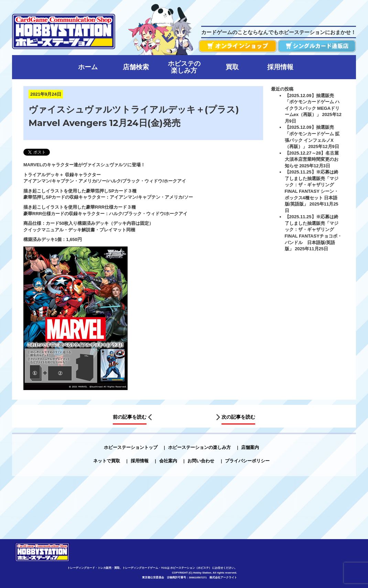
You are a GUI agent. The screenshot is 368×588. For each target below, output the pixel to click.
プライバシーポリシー (247, 461)
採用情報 (140, 461)
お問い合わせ (201, 461)
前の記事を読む (130, 417)
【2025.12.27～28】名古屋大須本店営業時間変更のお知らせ (312, 159)
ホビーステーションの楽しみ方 (199, 447)
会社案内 (168, 461)
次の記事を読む (238, 417)
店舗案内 (250, 447)
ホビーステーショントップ (131, 447)
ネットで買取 (107, 461)
